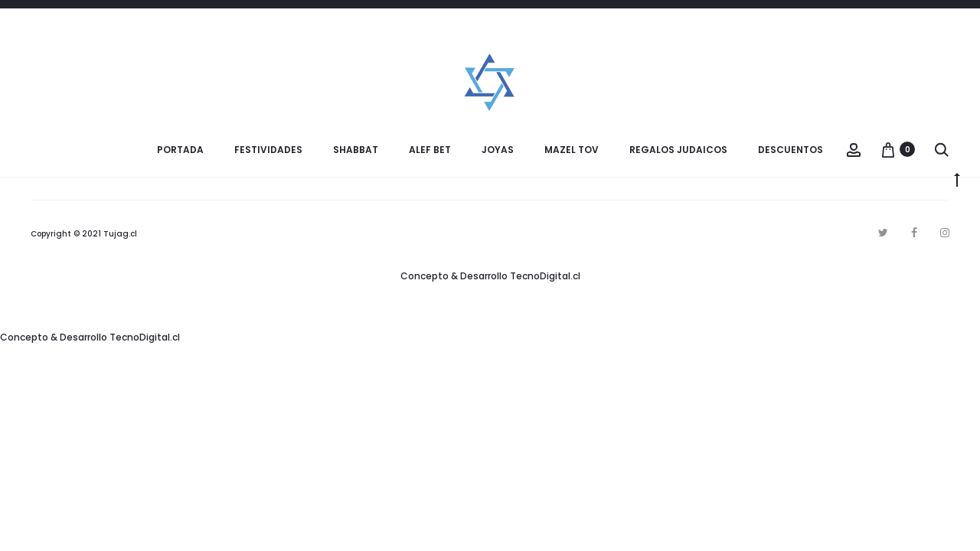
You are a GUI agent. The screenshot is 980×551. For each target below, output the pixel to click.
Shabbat (356, 150)
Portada (180, 150)
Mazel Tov (572, 150)
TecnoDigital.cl (545, 276)
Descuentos (791, 150)
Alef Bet (430, 150)
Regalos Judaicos (678, 150)
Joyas (498, 150)
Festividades (268, 150)
